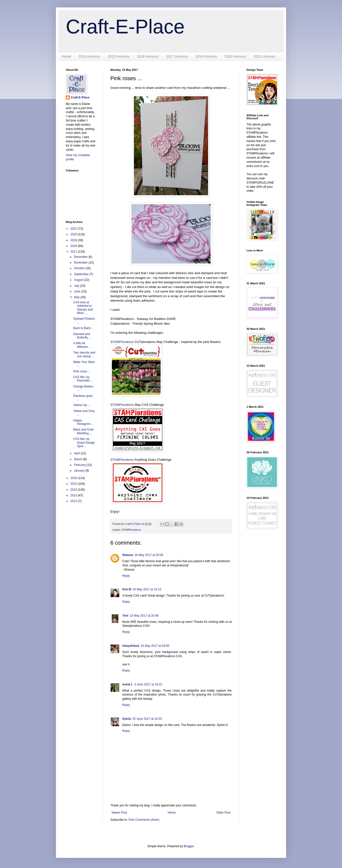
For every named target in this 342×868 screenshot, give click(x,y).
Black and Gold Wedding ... (83, 431)
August (79, 280)
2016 (74, 478)
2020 (74, 234)
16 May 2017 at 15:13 (147, 589)
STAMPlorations (122, 342)
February (80, 465)
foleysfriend (131, 646)
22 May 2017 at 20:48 (144, 616)
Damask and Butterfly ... (82, 336)
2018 (74, 246)
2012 (74, 501)
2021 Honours (265, 56)
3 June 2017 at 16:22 (148, 684)
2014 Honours (89, 56)
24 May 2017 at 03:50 (155, 646)
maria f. (128, 684)
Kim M (127, 589)
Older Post (223, 813)
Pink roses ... (82, 371)
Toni (125, 616)
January (80, 471)
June (78, 291)
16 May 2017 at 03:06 (149, 555)
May (77, 297)
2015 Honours (119, 56)
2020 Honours (235, 56)
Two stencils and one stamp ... (84, 354)
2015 (74, 484)
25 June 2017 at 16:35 (147, 719)
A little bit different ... (82, 345)
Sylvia (127, 719)
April (77, 453)
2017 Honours (177, 56)
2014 (74, 490)
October (80, 268)
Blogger (189, 846)
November (81, 263)
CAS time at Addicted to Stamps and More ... (83, 308)
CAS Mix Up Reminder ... (83, 379)
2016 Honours (148, 56)
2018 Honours (206, 56)
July (77, 286)
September (82, 274)
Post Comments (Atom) (144, 820)
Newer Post (119, 813)
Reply (126, 576)
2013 (74, 495)
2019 (74, 240)
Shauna (128, 555)
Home (66, 56)
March (79, 459)
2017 (74, 252)
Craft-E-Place (125, 27)
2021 (74, 229)
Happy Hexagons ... (83, 422)
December (81, 257)
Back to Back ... (84, 328)
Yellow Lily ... (82, 405)
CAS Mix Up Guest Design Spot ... (84, 443)
